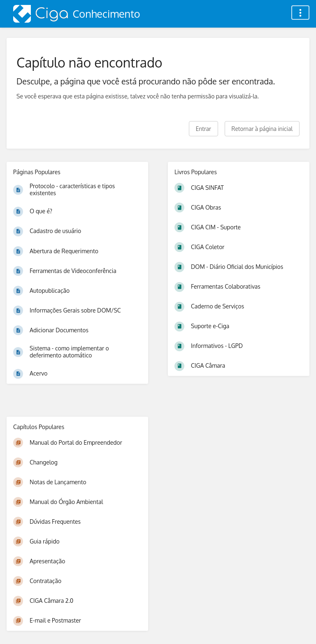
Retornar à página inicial (262, 129)
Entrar (203, 129)
